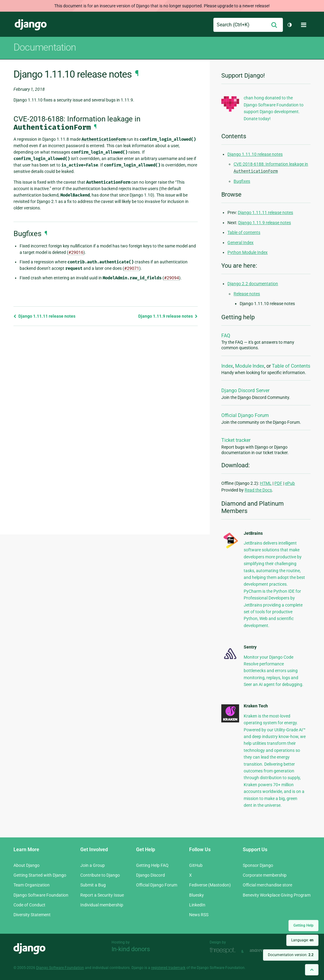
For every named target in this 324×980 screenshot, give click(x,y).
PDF (278, 483)
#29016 (76, 252)
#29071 (132, 268)
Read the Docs (258, 490)
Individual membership (102, 905)
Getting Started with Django (40, 875)
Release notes (247, 294)
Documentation (45, 47)
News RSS (199, 915)
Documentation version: (291, 955)
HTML (266, 483)
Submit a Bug (93, 885)
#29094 (172, 278)
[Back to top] (312, 970)
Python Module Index (248, 252)
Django (31, 25)
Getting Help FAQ (152, 865)
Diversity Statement (32, 915)
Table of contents (244, 232)
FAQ (226, 336)
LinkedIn (197, 905)
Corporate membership (265, 875)
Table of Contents (291, 366)
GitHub (196, 865)
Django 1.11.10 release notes (255, 154)
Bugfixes (242, 181)
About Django (27, 865)
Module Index (250, 366)
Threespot (224, 951)
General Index (240, 243)
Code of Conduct (29, 905)
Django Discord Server (245, 390)
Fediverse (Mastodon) (210, 885)
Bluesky (196, 895)
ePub (290, 483)
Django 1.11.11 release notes (44, 316)
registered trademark (168, 968)
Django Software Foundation (41, 895)
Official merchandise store (267, 885)
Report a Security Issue (102, 895)
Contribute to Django (100, 875)
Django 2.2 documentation (253, 284)
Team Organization (32, 885)
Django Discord (151, 875)
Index (227, 366)
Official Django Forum (245, 415)
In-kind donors (131, 949)
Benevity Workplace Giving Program (277, 895)
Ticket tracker (236, 440)
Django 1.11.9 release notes (168, 316)
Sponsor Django (258, 865)
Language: (302, 940)
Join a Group (93, 865)
